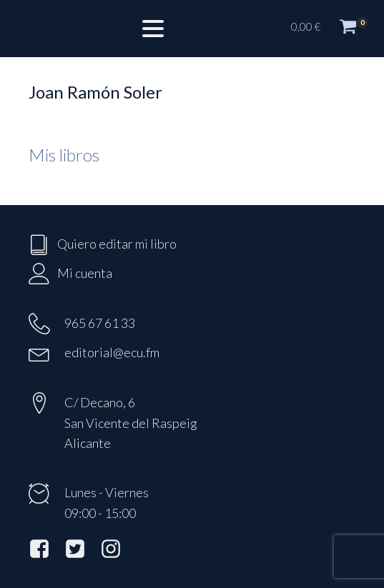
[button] (330, 29)
